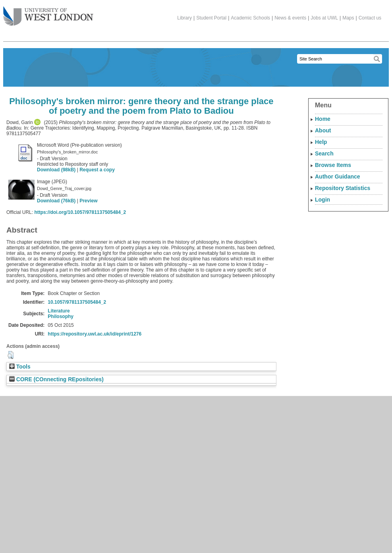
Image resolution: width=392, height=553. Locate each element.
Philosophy (61, 316)
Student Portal (211, 18)
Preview (88, 201)
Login (322, 200)
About (323, 130)
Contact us (370, 18)
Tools (20, 367)
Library (184, 18)
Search (324, 153)
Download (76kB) (56, 201)
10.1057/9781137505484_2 (77, 302)
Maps (348, 18)
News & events (290, 18)
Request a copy (97, 170)
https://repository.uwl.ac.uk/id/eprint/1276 (95, 334)
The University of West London (48, 13)
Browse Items (333, 165)
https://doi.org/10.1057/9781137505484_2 (80, 212)
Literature (59, 311)
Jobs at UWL (324, 18)
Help (321, 142)
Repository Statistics (343, 188)
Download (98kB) (56, 170)
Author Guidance (338, 177)
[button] (11, 355)
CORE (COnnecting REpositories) (56, 379)
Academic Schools (250, 18)
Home (323, 119)
